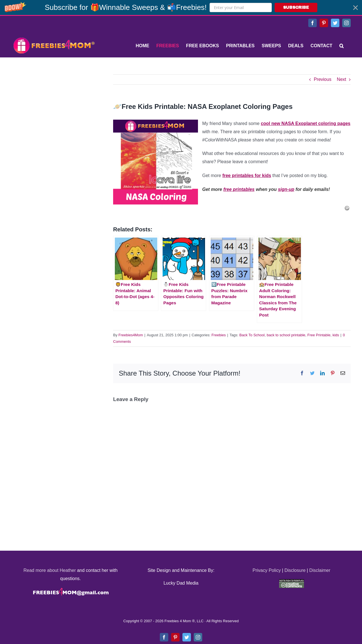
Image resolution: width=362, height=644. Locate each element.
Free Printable (319, 335)
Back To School (252, 335)
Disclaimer (320, 570)
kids (336, 335)
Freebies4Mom (131, 335)
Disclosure (295, 570)
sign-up (286, 189)
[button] (181, 7)
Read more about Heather (50, 570)
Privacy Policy (267, 570)
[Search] (341, 46)
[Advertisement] (54, 110)
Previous (322, 79)
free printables (239, 189)
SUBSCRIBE (296, 7)
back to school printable (286, 335)
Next (341, 79)
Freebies (219, 335)
